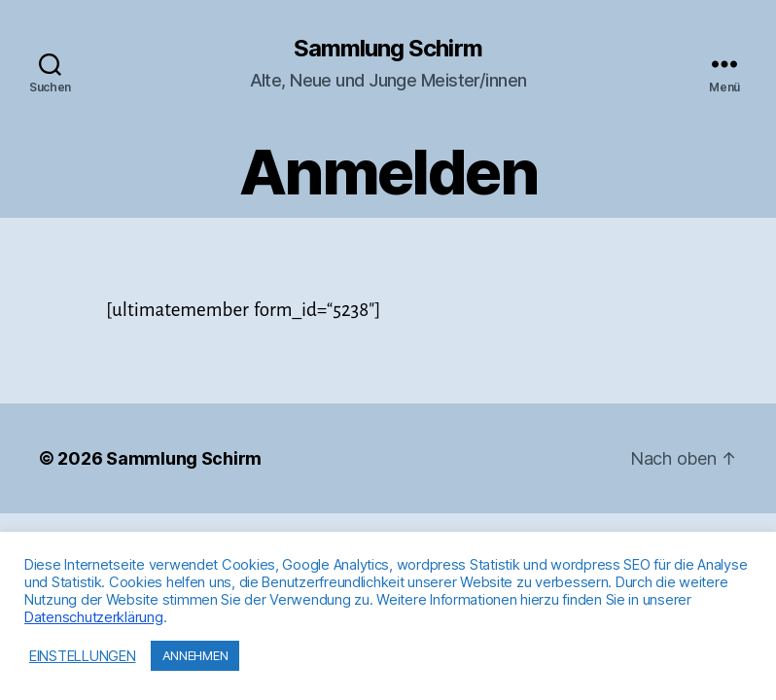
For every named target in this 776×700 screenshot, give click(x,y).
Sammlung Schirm (388, 49)
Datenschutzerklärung (94, 617)
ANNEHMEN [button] (195, 655)
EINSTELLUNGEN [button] (83, 656)
